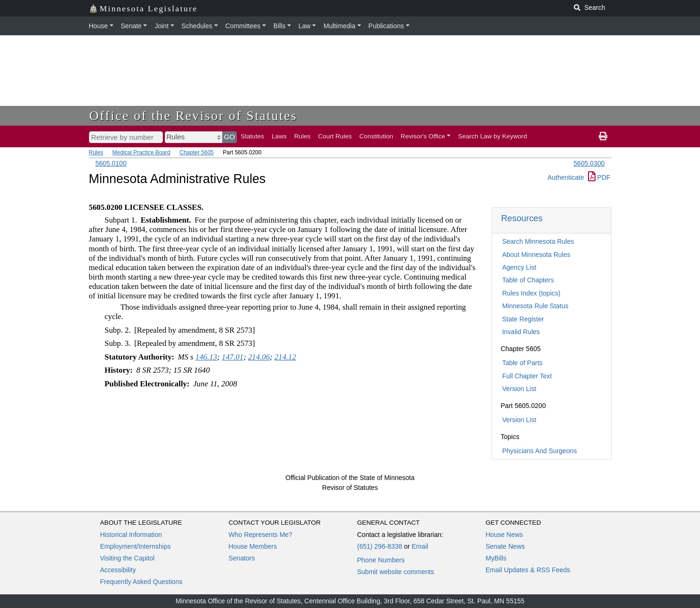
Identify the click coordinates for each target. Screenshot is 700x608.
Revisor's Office (423, 136)
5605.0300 (589, 163)
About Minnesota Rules (536, 255)
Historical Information (131, 535)
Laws (279, 136)
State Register (523, 319)
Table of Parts (523, 363)
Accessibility (118, 570)
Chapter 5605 (197, 152)
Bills (280, 26)
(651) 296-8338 (380, 546)
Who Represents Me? (261, 535)
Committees (243, 26)
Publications (386, 26)
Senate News (505, 546)
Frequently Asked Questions (141, 582)
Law (305, 26)
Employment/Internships (136, 546)
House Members (253, 546)
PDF (599, 177)
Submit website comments (396, 572)
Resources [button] (522, 218)
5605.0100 (111, 163)
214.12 (285, 357)
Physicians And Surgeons (540, 451)
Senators (242, 558)
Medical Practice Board (141, 152)
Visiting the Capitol (128, 558)
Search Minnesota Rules (538, 241)
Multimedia (339, 26)
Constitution (376, 136)
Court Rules (335, 136)
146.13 (206, 357)
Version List (519, 389)
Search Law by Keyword (493, 136)
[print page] (603, 136)
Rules (302, 136)
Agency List (519, 267)
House (98, 26)
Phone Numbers (381, 560)
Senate (131, 26)
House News (504, 535)
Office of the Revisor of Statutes (193, 116)
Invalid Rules (521, 332)
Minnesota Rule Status (535, 306)
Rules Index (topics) (531, 293)
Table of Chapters (528, 280)
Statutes (252, 136)
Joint (161, 26)
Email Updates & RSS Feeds (528, 570)
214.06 (259, 357)
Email (420, 546)
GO (230, 137)
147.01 (233, 357)
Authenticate (566, 177)
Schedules (197, 26)
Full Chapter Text (527, 376)
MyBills (496, 558)
